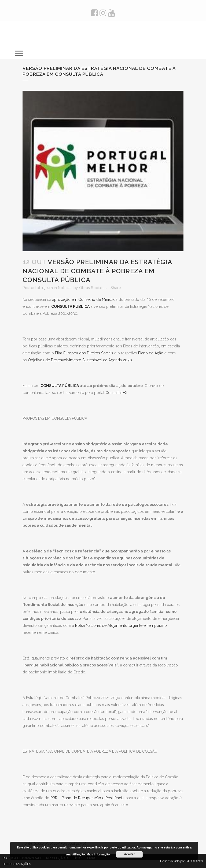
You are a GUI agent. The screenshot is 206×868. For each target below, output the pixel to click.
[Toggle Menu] (19, 53)
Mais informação (98, 854)
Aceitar (129, 854)
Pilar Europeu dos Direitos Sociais (84, 353)
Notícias (65, 288)
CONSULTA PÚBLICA (60, 386)
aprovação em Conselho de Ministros (85, 300)
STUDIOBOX (194, 861)
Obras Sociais (91, 288)
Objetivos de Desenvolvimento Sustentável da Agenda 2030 (80, 360)
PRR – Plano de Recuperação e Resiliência (87, 798)
